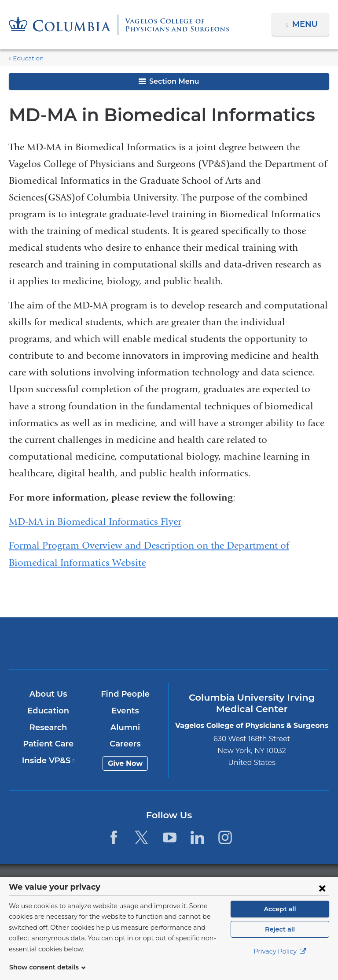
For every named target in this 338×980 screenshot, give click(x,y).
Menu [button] (306, 24)
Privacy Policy (280, 962)
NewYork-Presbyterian (169, 647)
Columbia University (187, 882)
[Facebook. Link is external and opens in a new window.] (114, 837)
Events (126, 711)
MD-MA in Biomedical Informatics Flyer (95, 522)
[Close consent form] (322, 898)
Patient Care (49, 744)
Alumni (126, 728)
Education (26, 58)
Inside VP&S (49, 761)
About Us (49, 694)
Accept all (280, 920)
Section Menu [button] (169, 81)
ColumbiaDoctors (274, 643)
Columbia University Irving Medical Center (64, 643)
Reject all (280, 940)
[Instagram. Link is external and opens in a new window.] (225, 837)
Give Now (126, 763)
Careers (126, 744)
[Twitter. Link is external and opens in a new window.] (141, 837)
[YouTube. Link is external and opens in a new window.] (170, 837)
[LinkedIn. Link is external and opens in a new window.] (197, 837)
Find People (126, 694)
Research (49, 728)
